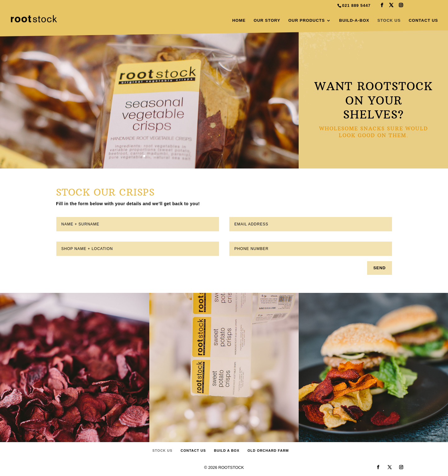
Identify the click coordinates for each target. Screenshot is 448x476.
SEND (380, 268)
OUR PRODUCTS (307, 21)
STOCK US (389, 21)
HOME (239, 21)
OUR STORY (267, 21)
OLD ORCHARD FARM (268, 451)
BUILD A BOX (227, 451)
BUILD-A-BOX (354, 21)
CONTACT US (423, 21)
